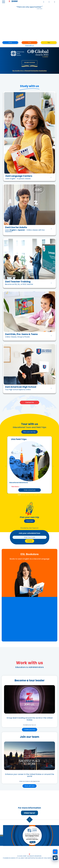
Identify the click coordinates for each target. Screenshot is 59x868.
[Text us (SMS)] (55, 858)
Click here (29, 521)
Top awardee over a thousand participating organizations (29, 71)
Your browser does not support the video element (29, 27)
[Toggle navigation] (4, 2)
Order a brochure (29, 490)
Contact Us (30, 402)
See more (16, 487)
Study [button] (10, 43)
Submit (30, 541)
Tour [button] (49, 43)
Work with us (30, 46)
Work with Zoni (29, 786)
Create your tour (30, 730)
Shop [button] (29, 43)
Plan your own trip (29, 432)
